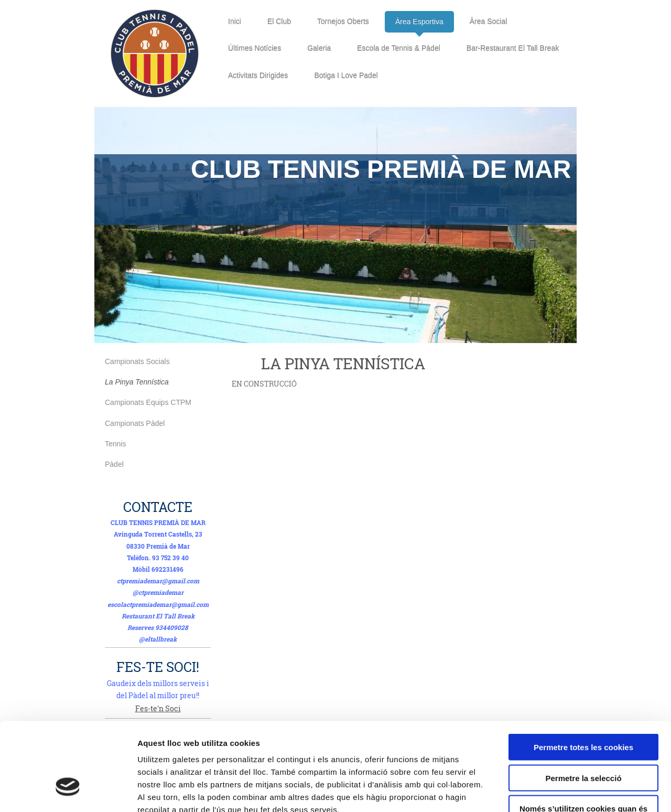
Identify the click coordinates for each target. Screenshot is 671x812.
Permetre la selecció (583, 706)
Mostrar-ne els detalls (603, 791)
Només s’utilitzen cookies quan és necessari (583, 741)
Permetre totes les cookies (583, 675)
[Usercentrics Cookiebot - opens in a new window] (68, 792)
